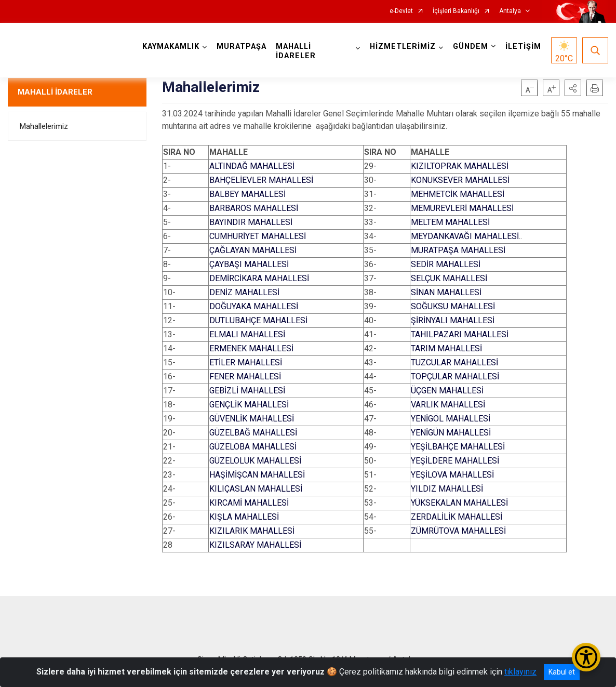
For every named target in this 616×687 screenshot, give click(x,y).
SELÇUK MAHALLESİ (449, 278)
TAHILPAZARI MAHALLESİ (460, 334)
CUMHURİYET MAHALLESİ (258, 236)
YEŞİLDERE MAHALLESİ (455, 461)
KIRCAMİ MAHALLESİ (249, 503)
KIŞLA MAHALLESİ (244, 517)
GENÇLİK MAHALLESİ (249, 405)
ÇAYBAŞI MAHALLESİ (249, 264)
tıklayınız (520, 672)
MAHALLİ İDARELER (55, 92)
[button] (573, 88)
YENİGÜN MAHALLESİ (451, 433)
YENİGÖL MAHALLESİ (451, 419)
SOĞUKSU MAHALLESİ (453, 306)
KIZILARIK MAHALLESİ (252, 531)
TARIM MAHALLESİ (446, 348)
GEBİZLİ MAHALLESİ (247, 391)
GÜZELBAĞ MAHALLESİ (253, 433)
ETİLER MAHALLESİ (246, 362)
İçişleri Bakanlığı (456, 11)
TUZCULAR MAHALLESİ (454, 362)
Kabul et (562, 672)
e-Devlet (401, 11)
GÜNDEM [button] (471, 47)
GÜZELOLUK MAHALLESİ (255, 461)
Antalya (510, 11)
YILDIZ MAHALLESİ (447, 489)
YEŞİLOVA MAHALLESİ (452, 475)
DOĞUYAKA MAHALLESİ (254, 306)
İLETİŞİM (523, 47)
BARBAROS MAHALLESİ (254, 208)
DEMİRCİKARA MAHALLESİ (259, 278)
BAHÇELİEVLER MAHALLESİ (261, 180)
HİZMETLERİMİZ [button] (403, 47)
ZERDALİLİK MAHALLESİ (457, 517)
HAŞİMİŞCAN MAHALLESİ (257, 475)
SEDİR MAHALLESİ (446, 264)
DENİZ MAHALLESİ (244, 292)
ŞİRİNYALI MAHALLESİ (453, 320)
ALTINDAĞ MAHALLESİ (252, 166)
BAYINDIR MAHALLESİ (251, 222)
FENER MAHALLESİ (245, 376)
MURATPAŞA (242, 47)
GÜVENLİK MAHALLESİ (252, 419)
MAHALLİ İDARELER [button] (296, 51)
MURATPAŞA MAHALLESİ (458, 250)
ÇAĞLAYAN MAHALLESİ (253, 250)
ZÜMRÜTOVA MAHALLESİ (458, 531)
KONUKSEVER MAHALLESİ (460, 180)
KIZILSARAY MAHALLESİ (255, 545)
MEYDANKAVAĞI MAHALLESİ (465, 236)
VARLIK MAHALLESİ (448, 405)
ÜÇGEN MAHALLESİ (447, 391)
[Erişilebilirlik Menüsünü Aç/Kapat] (586, 657)
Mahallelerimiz (44, 126)
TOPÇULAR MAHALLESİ (455, 376)
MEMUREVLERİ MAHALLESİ (462, 208)
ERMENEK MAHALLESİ (251, 348)
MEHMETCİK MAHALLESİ (458, 194)
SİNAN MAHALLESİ (446, 292)
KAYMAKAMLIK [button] (171, 47)
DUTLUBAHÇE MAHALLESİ (258, 320)
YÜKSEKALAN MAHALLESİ (459, 503)
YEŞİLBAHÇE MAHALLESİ (458, 447)
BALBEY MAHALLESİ (247, 194)
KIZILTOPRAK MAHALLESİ (460, 166)
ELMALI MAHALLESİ (247, 334)
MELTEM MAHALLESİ (450, 222)
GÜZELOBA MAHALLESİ (253, 447)
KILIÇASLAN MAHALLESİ (256, 489)
